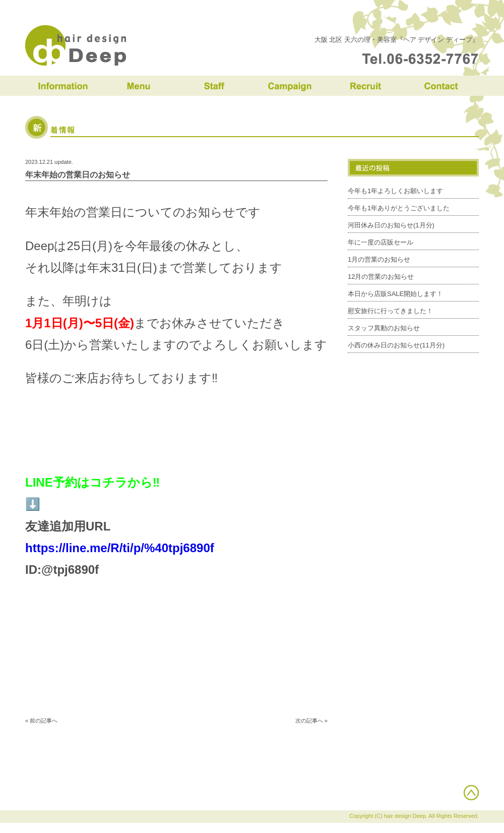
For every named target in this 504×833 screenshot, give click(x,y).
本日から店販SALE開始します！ (395, 294)
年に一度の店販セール (381, 242)
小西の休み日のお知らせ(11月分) (396, 345)
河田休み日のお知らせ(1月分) (391, 225)
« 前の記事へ (41, 721)
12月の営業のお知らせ (381, 277)
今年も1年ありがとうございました (399, 208)
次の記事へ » (311, 721)
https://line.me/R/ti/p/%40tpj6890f (120, 548)
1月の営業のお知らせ (379, 259)
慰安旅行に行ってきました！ (390, 311)
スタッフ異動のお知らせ (384, 328)
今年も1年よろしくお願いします (395, 191)
